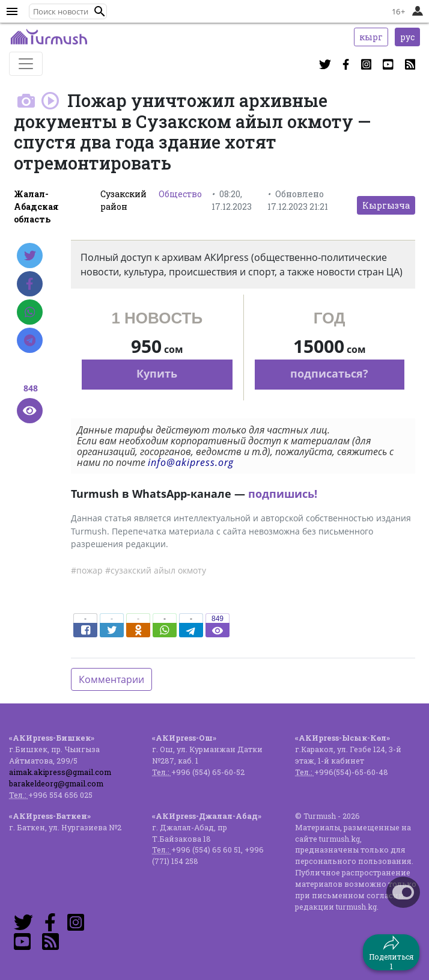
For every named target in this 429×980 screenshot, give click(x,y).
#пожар (87, 570)
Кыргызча (386, 205)
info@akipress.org (191, 462)
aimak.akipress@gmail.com (60, 772)
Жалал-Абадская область (36, 207)
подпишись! (283, 494)
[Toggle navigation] (26, 64)
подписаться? (329, 373)
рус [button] (407, 37)
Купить (157, 373)
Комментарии (111, 679)
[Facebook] (30, 284)
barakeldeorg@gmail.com (56, 783)
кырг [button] (371, 37)
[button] (100, 11)
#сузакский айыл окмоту (156, 570)
